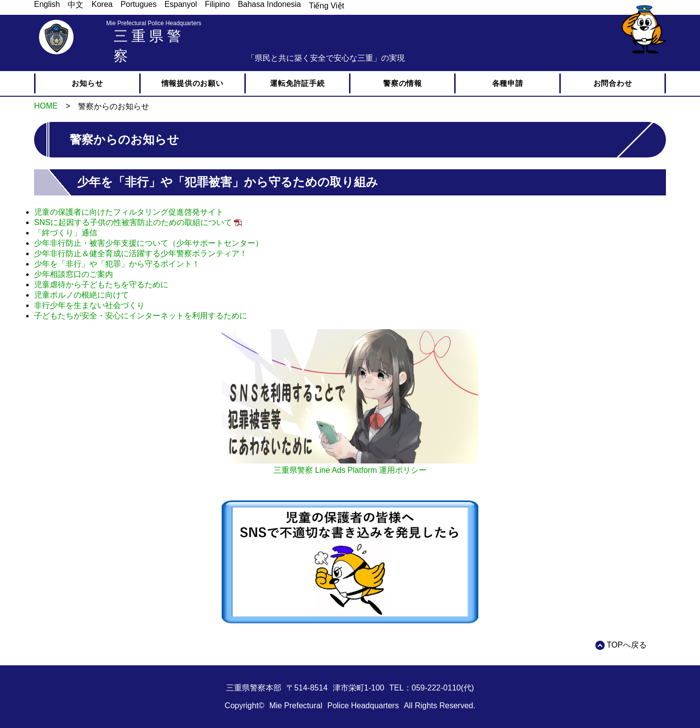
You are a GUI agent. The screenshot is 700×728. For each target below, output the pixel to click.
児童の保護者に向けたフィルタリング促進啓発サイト (129, 212)
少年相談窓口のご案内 (74, 274)
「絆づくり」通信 (66, 233)
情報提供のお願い (193, 83)
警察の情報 (403, 83)
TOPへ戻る (627, 645)
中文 (76, 5)
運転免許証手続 (297, 83)
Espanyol (181, 4)
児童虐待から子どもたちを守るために (101, 285)
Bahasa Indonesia (270, 4)
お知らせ (87, 83)
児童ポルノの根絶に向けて (81, 295)
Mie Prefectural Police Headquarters (154, 23)
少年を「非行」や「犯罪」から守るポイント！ (117, 264)
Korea (102, 4)
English (47, 4)
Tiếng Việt (327, 6)
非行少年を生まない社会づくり (89, 305)
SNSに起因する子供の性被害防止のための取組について (133, 222)
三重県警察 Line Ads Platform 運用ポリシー (350, 470)
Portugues (138, 4)
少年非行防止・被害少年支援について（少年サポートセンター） (149, 243)
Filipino (217, 4)
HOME (46, 106)
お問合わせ (613, 83)
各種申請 (508, 83)
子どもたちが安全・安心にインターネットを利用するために (141, 316)
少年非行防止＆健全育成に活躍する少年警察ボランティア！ (141, 253)
